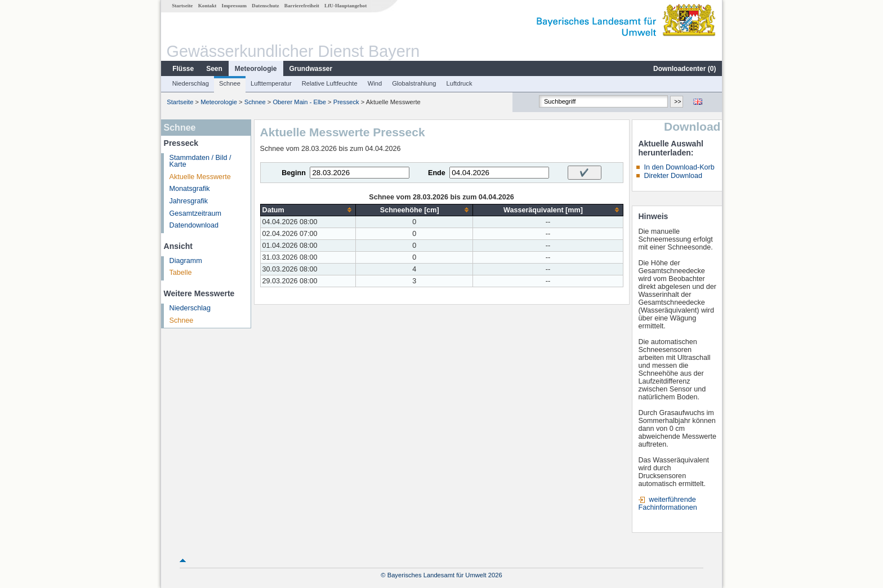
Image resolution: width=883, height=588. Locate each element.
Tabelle (181, 273)
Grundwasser (311, 69)
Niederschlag (191, 83)
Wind (375, 83)
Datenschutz (266, 6)
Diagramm (186, 261)
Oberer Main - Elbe (299, 102)
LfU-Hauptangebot (345, 6)
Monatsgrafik (190, 189)
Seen (214, 69)
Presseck (346, 102)
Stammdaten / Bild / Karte (200, 161)
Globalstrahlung (414, 83)
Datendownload (194, 225)
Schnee (230, 83)
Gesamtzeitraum (195, 213)
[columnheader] (308, 210)
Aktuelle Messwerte (200, 177)
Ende (437, 173)
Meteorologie (256, 69)
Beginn (294, 173)
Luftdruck (460, 83)
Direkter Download (673, 176)
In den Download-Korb (679, 167)
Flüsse (183, 69)
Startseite (182, 6)
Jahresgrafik (189, 201)
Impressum (234, 6)
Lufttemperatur (271, 83)
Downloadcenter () (684, 69)
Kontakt (208, 6)
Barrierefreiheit (302, 6)
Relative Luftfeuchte (330, 83)
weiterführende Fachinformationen (667, 504)
